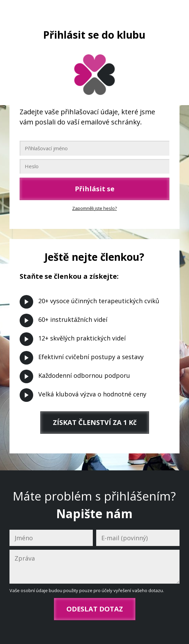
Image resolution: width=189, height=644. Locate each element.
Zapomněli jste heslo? (94, 208)
